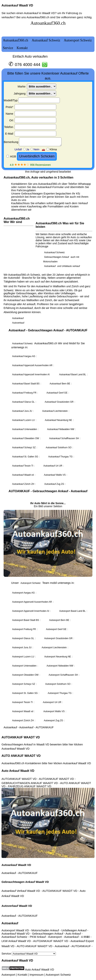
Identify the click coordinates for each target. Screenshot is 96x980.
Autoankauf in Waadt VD (39, 13)
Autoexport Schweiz (58, 975)
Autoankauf (9, 873)
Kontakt (22, 975)
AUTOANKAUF (28, 873)
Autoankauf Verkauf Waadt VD (21, 891)
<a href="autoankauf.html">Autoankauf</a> (48, 375)
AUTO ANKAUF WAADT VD (21, 756)
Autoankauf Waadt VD (17, 5)
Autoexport (8, 975)
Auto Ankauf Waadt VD (18, 771)
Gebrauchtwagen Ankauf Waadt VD (25, 882)
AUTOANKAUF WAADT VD (21, 737)
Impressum (37, 975)
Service (29, 953)
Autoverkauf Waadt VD (17, 906)
